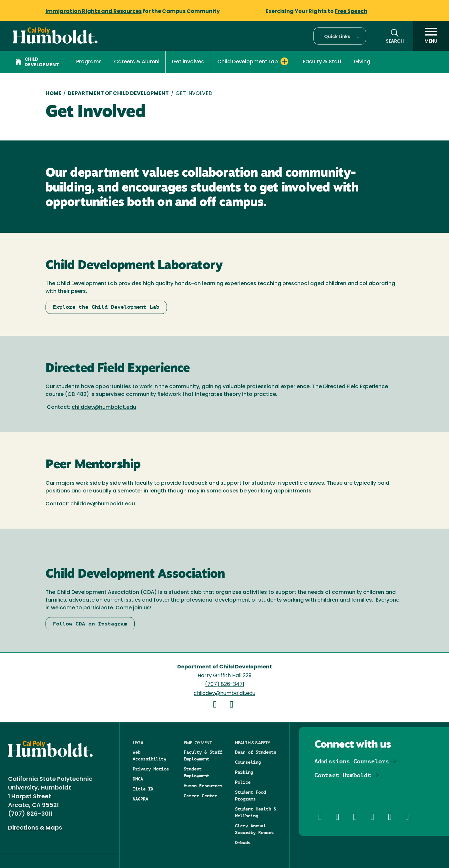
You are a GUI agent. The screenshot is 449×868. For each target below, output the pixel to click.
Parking (244, 772)
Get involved (188, 62)
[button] (340, 36)
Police (243, 782)
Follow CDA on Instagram (90, 624)
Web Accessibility (149, 755)
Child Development (37, 62)
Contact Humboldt (343, 775)
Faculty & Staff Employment (203, 755)
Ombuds (243, 842)
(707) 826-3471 (225, 685)
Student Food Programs (250, 796)
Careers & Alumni (137, 62)
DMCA (138, 779)
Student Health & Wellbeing (256, 812)
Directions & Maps (35, 828)
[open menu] (431, 36)
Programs (89, 62)
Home (53, 94)
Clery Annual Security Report (254, 829)
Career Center (200, 796)
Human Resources (203, 786)
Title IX (143, 789)
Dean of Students (256, 752)
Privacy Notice (151, 769)
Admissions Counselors (352, 761)
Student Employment (197, 772)
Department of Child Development (118, 94)
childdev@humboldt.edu (104, 408)
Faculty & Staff (322, 62)
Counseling (248, 762)
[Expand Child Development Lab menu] (284, 61)
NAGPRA (140, 799)
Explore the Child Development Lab (106, 307)
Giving (362, 62)
